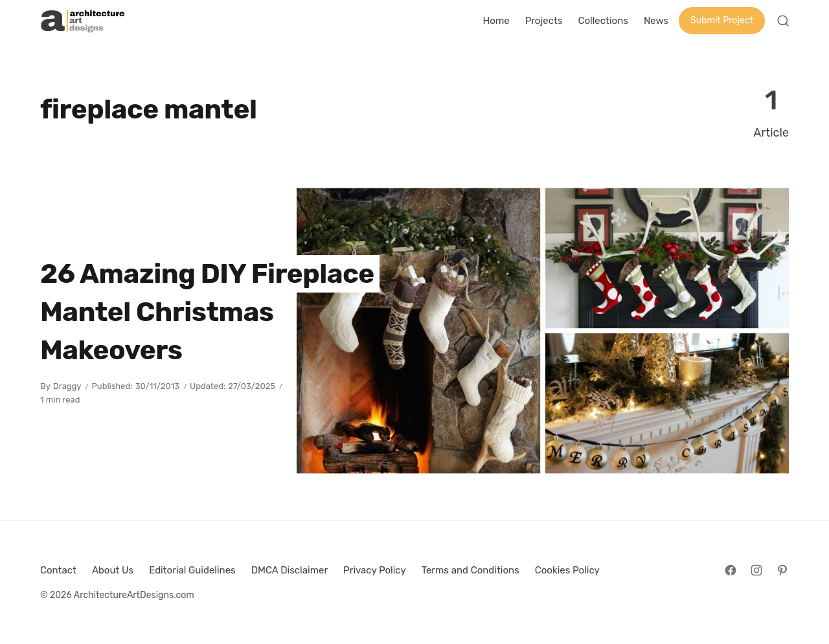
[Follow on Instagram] (756, 570)
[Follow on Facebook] (731, 570)
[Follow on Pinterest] (782, 570)
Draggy (67, 386)
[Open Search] (783, 21)
